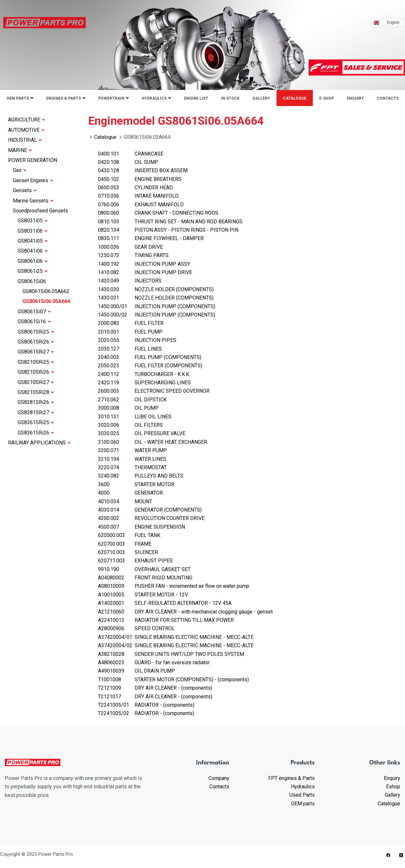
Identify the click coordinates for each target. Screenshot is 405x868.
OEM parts (18, 98)
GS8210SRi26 (36, 372)
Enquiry (355, 98)
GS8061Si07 (34, 312)
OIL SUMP (128, 162)
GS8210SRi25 (36, 362)
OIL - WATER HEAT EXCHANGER (153, 442)
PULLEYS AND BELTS (141, 476)
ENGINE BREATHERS (140, 179)
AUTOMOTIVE (26, 130)
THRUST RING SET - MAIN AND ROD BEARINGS (170, 222)
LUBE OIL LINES (135, 417)
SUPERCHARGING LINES (144, 383)
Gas (20, 170)
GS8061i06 (33, 261)
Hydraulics (154, 98)
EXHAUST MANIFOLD (141, 205)
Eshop (393, 787)
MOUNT (125, 501)
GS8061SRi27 (36, 352)
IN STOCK (230, 98)
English (395, 22)
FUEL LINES (130, 349)
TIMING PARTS (133, 255)
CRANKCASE (131, 154)
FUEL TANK (129, 535)
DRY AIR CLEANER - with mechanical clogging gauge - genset (185, 612)
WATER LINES (132, 459)
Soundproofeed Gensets (40, 211)
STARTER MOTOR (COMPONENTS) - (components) (173, 680)
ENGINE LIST (196, 98)
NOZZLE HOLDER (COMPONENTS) (156, 289)
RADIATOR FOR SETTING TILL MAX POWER (166, 620)
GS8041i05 (33, 241)
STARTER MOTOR (136, 484)
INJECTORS (130, 281)
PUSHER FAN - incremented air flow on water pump (174, 586)
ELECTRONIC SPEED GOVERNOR (154, 391)
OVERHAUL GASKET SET (144, 569)
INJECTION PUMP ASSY (144, 264)
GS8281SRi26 (36, 402)
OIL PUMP (128, 408)
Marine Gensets (33, 201)
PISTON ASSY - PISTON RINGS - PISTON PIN (168, 230)
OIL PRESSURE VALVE (142, 433)
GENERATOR (130, 493)
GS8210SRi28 (36, 392)
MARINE (20, 150)
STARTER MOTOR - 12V (143, 595)
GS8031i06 (33, 231)
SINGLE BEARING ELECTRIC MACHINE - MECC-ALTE (176, 637)
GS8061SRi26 (36, 342)
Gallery (261, 98)
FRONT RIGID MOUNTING (145, 578)
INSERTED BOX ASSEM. (143, 170)
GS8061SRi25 (36, 332)
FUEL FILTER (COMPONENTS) (150, 366)
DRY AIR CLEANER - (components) (155, 688)
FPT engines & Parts (291, 778)
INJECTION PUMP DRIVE (145, 272)
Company (219, 778)
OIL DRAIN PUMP (136, 671)
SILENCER (128, 552)
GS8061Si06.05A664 (46, 301)
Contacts (388, 98)
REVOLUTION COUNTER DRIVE (151, 518)
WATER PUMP (132, 450)
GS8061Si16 (34, 322)
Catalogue (295, 98)
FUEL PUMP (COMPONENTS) (150, 357)
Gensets (25, 190)
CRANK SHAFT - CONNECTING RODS (158, 213)
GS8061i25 (33, 271)
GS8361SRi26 (36, 433)
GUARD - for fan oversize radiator (154, 662)
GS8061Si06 (32, 281)
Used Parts (302, 795)
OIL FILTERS (130, 425)
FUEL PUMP (130, 332)
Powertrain (111, 98)
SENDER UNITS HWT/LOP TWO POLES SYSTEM (171, 654)
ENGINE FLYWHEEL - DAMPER (151, 238)
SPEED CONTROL (136, 628)
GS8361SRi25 (36, 422)
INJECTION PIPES (137, 340)
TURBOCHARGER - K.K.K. (144, 374)
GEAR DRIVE (130, 247)
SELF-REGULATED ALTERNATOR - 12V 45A (165, 603)
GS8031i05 (33, 221)
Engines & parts (64, 98)
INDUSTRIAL (25, 140)
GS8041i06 (33, 251)
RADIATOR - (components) (146, 705)
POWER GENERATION (33, 160)
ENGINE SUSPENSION (141, 527)
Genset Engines (33, 180)
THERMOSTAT (132, 467)
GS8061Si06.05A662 (46, 291)
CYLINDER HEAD (135, 188)
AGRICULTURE (26, 120)
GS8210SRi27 (36, 382)
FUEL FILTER (131, 323)
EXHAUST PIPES (135, 561)
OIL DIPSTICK (132, 400)
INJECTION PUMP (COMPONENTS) (157, 306)
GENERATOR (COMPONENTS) (150, 510)
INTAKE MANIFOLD (138, 196)
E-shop (327, 98)
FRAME (125, 544)
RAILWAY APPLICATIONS (39, 443)
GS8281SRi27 (36, 412)
